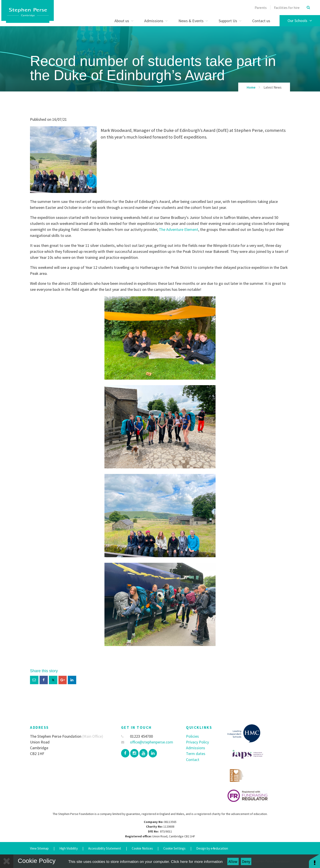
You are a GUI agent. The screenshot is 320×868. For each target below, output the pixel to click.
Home (251, 87)
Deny (246, 862)
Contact (193, 760)
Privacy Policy (197, 742)
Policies (192, 736)
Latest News (273, 87)
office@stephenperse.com (147, 742)
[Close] (7, 861)
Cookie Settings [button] (174, 848)
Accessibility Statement (105, 848)
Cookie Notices (142, 848)
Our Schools (300, 21)
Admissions (196, 748)
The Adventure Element (179, 229)
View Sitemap (39, 848)
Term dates (196, 754)
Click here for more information (197, 862)
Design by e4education (212, 848)
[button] (314, 861)
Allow (233, 862)
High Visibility (69, 848)
